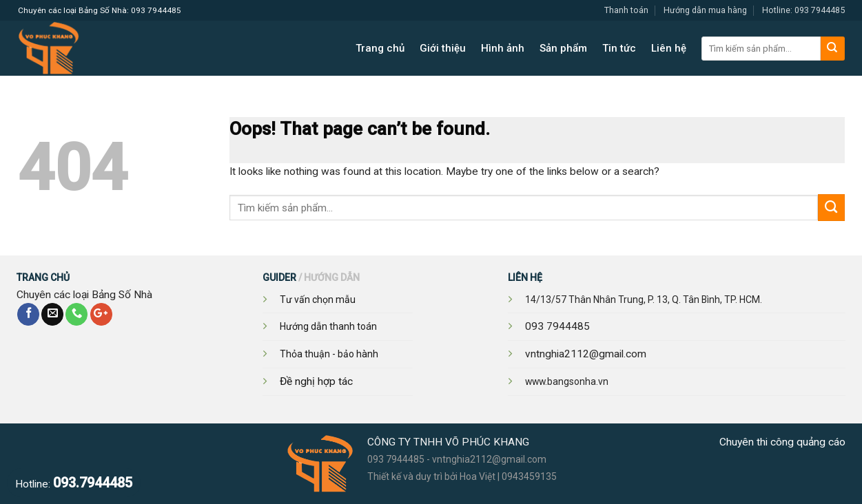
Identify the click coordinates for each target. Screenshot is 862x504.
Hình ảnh (503, 48)
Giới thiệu (443, 48)
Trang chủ (380, 48)
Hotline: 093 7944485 (803, 10)
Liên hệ (669, 48)
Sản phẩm (563, 48)
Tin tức (619, 48)
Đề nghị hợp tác (316, 381)
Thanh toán (626, 10)
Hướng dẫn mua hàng (705, 10)
